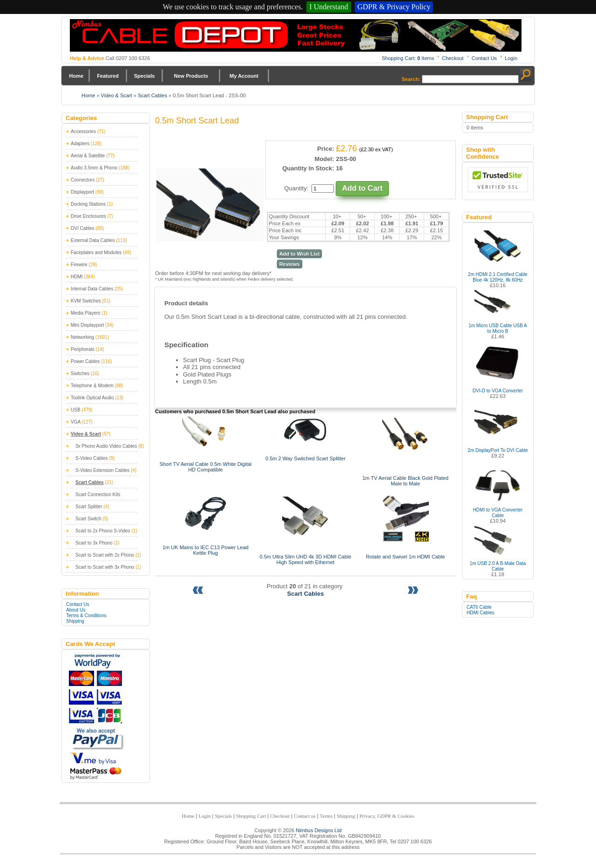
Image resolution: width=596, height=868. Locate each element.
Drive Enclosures (88, 216)
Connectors (83, 180)
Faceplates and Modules (96, 252)
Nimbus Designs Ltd (318, 830)
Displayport (82, 192)
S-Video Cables (91, 458)
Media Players (85, 313)
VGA (76, 422)
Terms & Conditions (86, 616)
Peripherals (83, 349)
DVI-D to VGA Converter (498, 391)
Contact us (305, 816)
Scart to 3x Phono (94, 543)
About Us (76, 610)
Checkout (453, 58)
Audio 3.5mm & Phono (94, 168)
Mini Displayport (87, 325)
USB (76, 410)
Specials (145, 76)
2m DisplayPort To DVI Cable (498, 450)
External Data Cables (93, 240)
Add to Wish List (300, 254)
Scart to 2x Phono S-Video (103, 531)
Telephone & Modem (92, 386)
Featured (108, 76)
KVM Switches (86, 301)
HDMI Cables (480, 613)
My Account (244, 76)
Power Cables (85, 361)
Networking (82, 337)
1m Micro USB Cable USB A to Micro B (498, 328)
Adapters (80, 144)
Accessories (83, 131)
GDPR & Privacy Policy (394, 7)
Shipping (75, 621)
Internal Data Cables (92, 289)
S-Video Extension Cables (102, 470)
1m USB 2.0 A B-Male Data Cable (498, 566)
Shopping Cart (251, 816)
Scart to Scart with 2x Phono (105, 555)
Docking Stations (88, 204)
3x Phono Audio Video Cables (106, 446)
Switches (80, 373)
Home (77, 76)
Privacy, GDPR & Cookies (387, 816)
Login (511, 58)
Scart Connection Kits (98, 495)
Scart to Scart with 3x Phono (105, 567)
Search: (411, 79)
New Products (191, 76)
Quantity (295, 188)
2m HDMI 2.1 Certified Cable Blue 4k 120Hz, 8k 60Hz (498, 277)
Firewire (79, 265)
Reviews (290, 264)
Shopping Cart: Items (408, 58)
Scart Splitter (89, 507)
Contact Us (484, 58)
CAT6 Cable (479, 607)
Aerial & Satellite (88, 156)
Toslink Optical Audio (92, 398)
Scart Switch (88, 519)
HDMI (77, 277)
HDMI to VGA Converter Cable (498, 513)
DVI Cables (83, 228)
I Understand (328, 7)
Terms (326, 816)
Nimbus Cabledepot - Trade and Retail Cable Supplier (296, 35)
